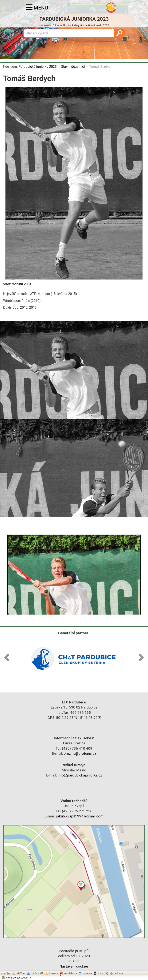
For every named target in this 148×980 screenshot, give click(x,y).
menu (37, 8)
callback (116, 973)
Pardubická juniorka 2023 (38, 67)
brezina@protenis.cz (80, 753)
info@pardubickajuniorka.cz (80, 775)
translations (68, 974)
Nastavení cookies (74, 966)
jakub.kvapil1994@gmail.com (80, 816)
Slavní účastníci (73, 67)
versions (85, 973)
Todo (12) (101, 973)
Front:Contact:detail (15, 978)
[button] (8, 656)
